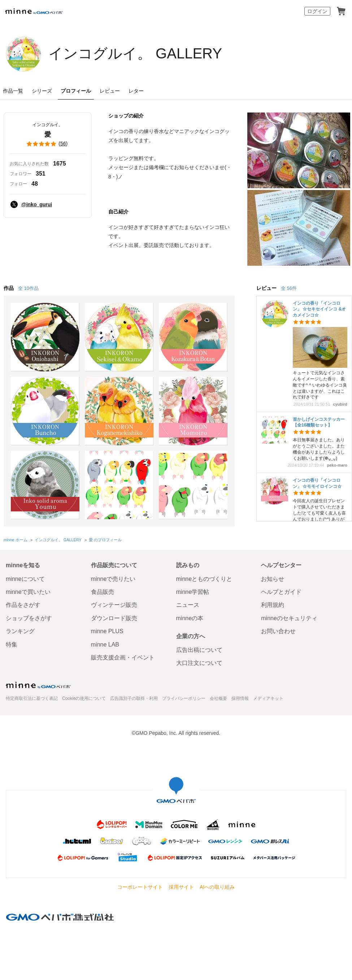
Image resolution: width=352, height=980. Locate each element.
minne (38, 685)
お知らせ (273, 579)
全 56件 (289, 288)
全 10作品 (28, 288)
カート (341, 11)
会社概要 (218, 698)
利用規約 (273, 605)
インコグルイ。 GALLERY (135, 53)
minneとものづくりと (204, 579)
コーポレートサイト (140, 887)
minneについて (25, 579)
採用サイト (181, 887)
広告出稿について (199, 650)
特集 (12, 644)
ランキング (20, 631)
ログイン (317, 11)
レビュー (110, 91)
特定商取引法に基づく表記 (32, 698)
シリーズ (42, 91)
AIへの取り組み (217, 887)
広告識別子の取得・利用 (134, 698)
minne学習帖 (193, 592)
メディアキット (268, 698)
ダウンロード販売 (114, 618)
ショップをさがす (29, 618)
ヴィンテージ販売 (114, 605)
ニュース (188, 605)
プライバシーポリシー (184, 698)
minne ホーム (16, 540)
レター (136, 91)
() (48, 144)
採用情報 (240, 698)
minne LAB (105, 644)
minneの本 (190, 618)
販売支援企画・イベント (123, 657)
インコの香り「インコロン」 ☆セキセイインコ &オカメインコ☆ (319, 309)
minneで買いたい (28, 592)
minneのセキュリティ (289, 618)
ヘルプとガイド (281, 592)
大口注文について (199, 663)
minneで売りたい (113, 579)
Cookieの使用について (84, 698)
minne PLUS (107, 631)
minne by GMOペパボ (34, 11)
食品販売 (103, 592)
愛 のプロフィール (105, 540)
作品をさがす (23, 605)
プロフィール (76, 91)
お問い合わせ (278, 631)
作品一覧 (13, 91)
